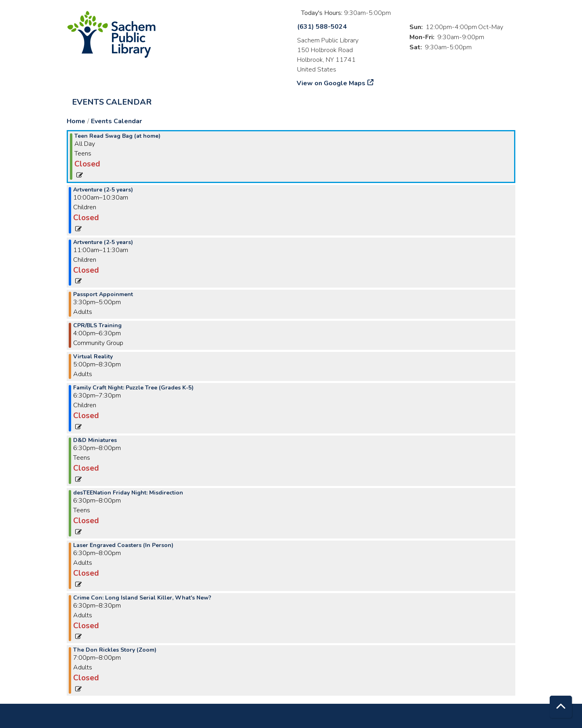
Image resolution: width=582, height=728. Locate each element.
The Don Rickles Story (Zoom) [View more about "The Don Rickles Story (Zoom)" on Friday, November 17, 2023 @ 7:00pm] (115, 650)
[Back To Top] (561, 707)
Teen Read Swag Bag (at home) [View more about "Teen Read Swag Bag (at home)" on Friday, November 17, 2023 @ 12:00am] (117, 136)
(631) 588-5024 (322, 27)
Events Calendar (112, 102)
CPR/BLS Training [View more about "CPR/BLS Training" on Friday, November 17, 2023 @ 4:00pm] (97, 326)
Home (76, 121)
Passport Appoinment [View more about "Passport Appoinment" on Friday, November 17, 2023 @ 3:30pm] (103, 295)
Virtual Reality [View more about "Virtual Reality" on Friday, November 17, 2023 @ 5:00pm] (93, 357)
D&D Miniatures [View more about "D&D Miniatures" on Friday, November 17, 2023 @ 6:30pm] (95, 440)
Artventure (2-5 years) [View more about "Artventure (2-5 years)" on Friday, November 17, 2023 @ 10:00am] (103, 190)
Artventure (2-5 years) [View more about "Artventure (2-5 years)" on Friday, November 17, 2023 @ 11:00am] (103, 242)
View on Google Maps (331, 83)
